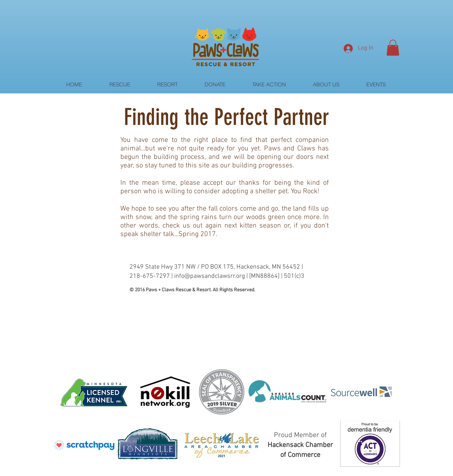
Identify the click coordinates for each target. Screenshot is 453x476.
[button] (393, 48)
